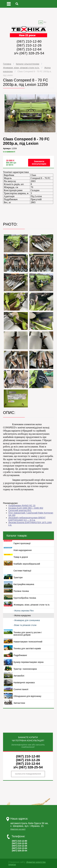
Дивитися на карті (18, 829)
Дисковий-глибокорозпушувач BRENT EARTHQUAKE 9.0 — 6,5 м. (27, 519)
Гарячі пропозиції (22, 543)
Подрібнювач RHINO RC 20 (22, 506)
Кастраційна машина (24, 584)
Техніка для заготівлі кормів (27, 648)
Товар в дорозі (21, 557)
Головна (7, 64)
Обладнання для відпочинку (27, 696)
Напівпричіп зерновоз (24, 683)
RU (45, 22)
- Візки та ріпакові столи (25, 625)
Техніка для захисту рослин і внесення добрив (28, 634)
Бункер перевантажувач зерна (28, 662)
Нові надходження (23, 550)
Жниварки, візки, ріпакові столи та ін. (21, 68)
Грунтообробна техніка (25, 598)
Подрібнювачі (20, 655)
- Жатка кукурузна (22, 615)
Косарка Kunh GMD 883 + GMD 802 (26, 508)
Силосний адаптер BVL (20, 510)
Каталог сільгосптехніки (28, 64)
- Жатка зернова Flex (23, 611)
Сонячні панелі (21, 689)
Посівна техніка (21, 591)
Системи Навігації (22, 571)
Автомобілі (19, 676)
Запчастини (19, 703)
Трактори (18, 577)
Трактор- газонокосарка (25, 669)
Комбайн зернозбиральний (27, 564)
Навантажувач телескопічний (28, 642)
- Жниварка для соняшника (26, 620)
